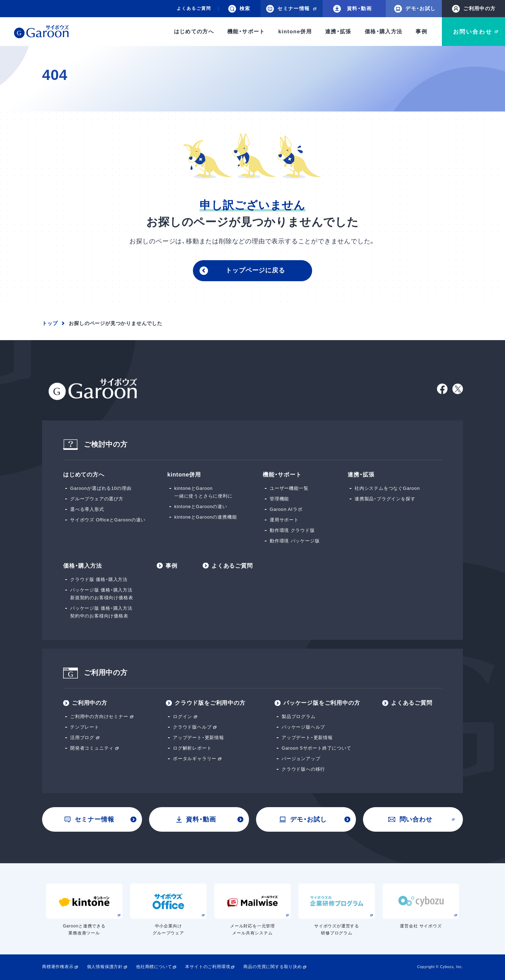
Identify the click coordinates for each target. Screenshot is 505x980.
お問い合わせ (473, 32)
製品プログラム (299, 717)
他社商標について (154, 967)
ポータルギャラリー (195, 759)
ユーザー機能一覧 (289, 488)
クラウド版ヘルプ (192, 727)
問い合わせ (410, 819)
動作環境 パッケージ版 (295, 541)
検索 (239, 9)
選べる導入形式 (87, 509)
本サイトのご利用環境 (208, 967)
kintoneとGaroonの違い (201, 506)
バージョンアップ (301, 759)
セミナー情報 (89, 819)
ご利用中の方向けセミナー (99, 717)
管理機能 (279, 499)
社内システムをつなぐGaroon (387, 488)
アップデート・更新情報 (198, 738)
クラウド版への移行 (303, 769)
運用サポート (284, 520)
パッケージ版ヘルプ (303, 727)
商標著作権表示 (58, 967)
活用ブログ (82, 738)
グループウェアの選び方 (97, 499)
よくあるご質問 (194, 8)
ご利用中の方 (474, 9)
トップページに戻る (255, 270)
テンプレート (85, 727)
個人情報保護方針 (105, 967)
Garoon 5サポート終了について (317, 748)
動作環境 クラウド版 (292, 530)
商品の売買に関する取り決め (272, 967)
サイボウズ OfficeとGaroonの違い (108, 520)
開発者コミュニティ (92, 748)
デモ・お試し (415, 9)
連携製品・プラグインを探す (385, 499)
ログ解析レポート (192, 748)
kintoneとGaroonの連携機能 (206, 517)
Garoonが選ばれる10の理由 (101, 488)
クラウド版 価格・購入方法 (99, 579)
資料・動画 (352, 9)
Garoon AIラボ (286, 509)
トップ (50, 323)
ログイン (183, 717)
